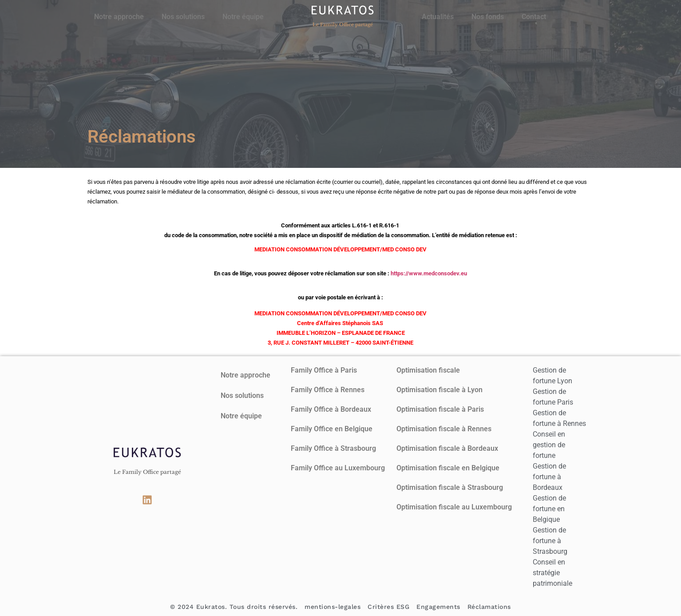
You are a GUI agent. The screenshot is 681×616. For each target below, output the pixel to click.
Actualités (438, 17)
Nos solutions (183, 17)
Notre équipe (243, 17)
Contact (534, 17)
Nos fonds (488, 17)
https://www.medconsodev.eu (429, 273)
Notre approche (119, 17)
